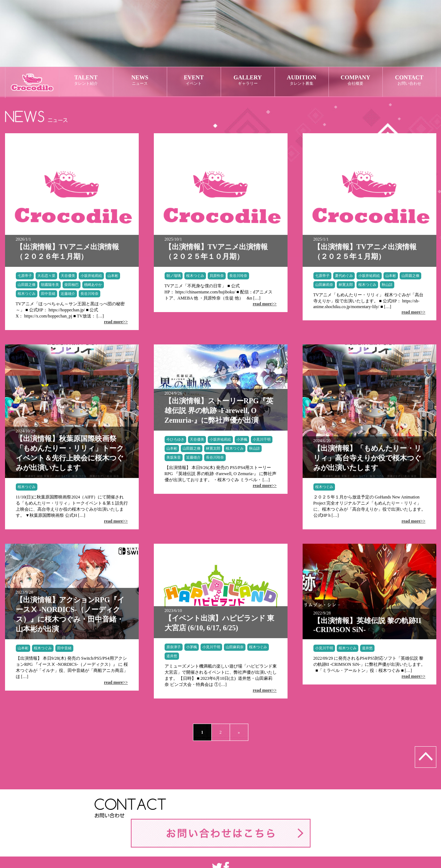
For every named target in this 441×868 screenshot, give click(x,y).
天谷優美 (68, 276)
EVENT (194, 80)
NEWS (140, 80)
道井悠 (172, 656)
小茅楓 (242, 439)
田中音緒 (48, 294)
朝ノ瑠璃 (174, 276)
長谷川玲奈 (89, 294)
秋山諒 (387, 285)
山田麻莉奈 (324, 285)
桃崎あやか (93, 285)
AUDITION (302, 80)
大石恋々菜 (46, 276)
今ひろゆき (175, 439)
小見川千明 (262, 439)
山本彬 (113, 276)
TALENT (86, 80)
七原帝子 (25, 276)
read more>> (116, 322)
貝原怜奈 (217, 276)
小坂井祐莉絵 (91, 276)
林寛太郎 (346, 285)
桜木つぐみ (27, 294)
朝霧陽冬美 (50, 285)
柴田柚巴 (72, 285)
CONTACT (409, 80)
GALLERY (248, 80)
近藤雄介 (68, 294)
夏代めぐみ (344, 276)
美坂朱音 (174, 457)
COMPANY (356, 80)
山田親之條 (27, 285)
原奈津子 (174, 647)
